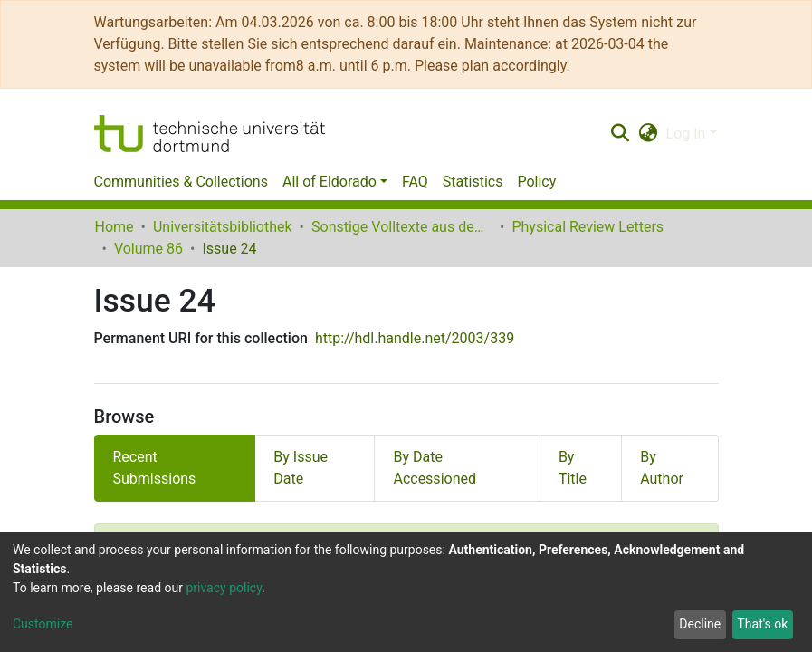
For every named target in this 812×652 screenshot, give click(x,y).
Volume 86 (148, 249)
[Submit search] (621, 134)
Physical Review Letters (588, 227)
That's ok (762, 624)
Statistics (473, 182)
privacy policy (224, 588)
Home (115, 227)
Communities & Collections (181, 182)
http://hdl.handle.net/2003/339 (415, 338)
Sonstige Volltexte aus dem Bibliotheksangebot (402, 227)
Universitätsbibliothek (223, 227)
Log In (686, 134)
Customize (43, 624)
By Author (662, 468)
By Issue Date (301, 468)
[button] (648, 134)
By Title (573, 468)
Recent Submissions (155, 468)
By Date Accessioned (435, 468)
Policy (536, 182)
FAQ (415, 182)
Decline (700, 624)
